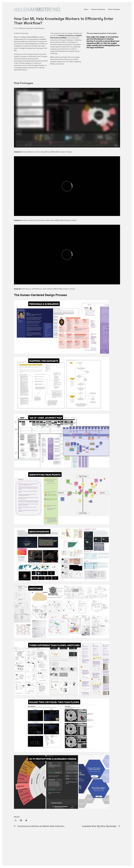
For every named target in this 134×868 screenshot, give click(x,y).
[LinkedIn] (21, 820)
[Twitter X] (16, 820)
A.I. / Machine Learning (24, 28)
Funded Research (39, 28)
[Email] (26, 820)
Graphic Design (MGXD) (29, 37)
